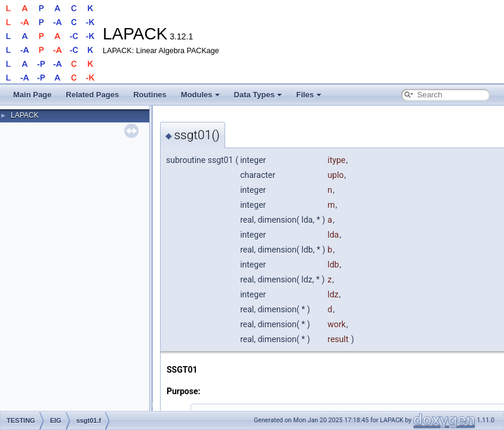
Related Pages (92, 95)
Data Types (258, 95)
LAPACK (24, 115)
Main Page (32, 95)
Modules (200, 95)
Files (309, 95)
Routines (150, 95)
